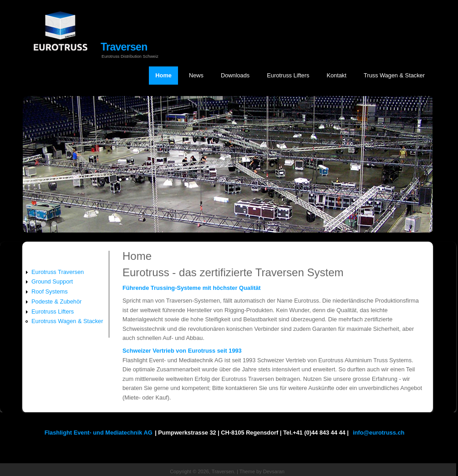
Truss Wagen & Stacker (394, 75)
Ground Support (52, 281)
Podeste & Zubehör (56, 301)
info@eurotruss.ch (379, 433)
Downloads (235, 75)
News (196, 75)
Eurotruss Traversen (58, 272)
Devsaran (274, 471)
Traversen (124, 47)
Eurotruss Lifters (288, 75)
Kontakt (336, 75)
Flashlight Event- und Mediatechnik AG (99, 433)
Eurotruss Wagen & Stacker (67, 321)
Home (163, 75)
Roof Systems (50, 291)
